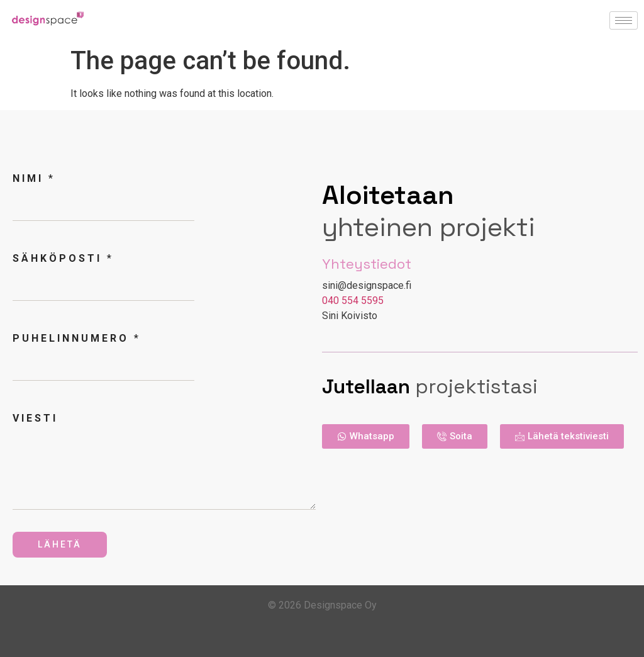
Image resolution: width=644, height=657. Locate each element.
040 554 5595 (353, 300)
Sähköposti (62, 258)
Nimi (33, 178)
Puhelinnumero (75, 338)
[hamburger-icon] (624, 20)
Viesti (35, 418)
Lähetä (60, 544)
